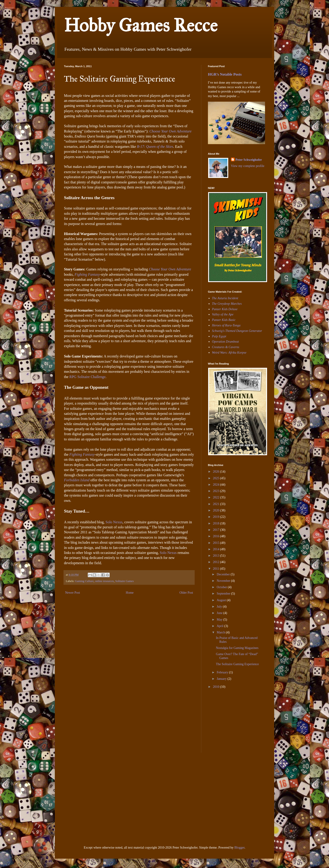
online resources (104, 581)
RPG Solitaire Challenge (88, 377)
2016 (217, 536)
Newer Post (73, 593)
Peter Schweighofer (249, 160)
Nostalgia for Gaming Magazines (237, 648)
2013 (217, 556)
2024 (217, 485)
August (222, 600)
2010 (217, 687)
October (222, 587)
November (224, 581)
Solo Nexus (114, 522)
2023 (217, 491)
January (222, 679)
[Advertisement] (222, 724)
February (223, 672)
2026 (217, 472)
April (220, 626)
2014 (217, 549)
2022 (217, 497)
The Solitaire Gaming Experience (237, 664)
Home (130, 593)
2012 (217, 562)
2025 (217, 478)
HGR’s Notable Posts (225, 74)
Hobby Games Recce (141, 25)
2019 (217, 517)
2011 (216, 569)
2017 (217, 530)
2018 (217, 523)
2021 (217, 504)
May (220, 620)
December (224, 574)
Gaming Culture (84, 581)
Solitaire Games (125, 581)
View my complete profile (248, 166)
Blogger (239, 848)
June (220, 613)
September (224, 594)
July (220, 607)
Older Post (186, 593)
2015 (217, 543)
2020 (217, 510)
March (221, 632)
